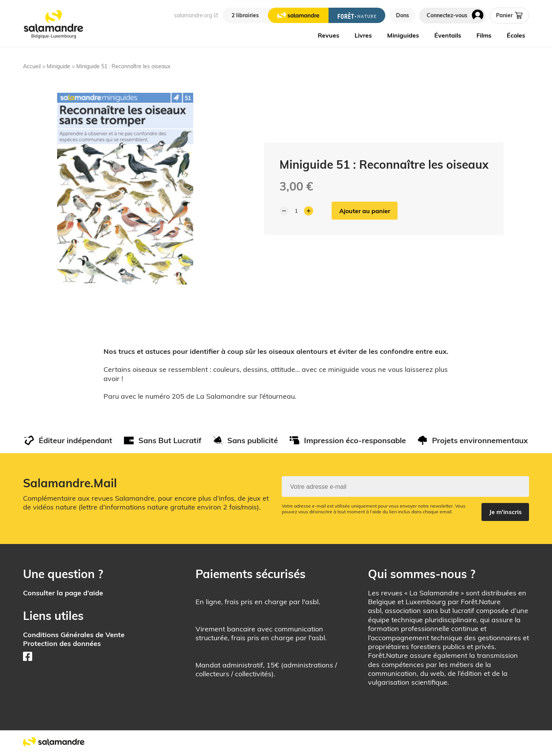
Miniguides (403, 35)
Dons (402, 15)
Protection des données (62, 644)
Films (484, 35)
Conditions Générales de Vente (74, 635)
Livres (363, 35)
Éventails (448, 35)
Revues (329, 35)
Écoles (516, 35)
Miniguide (58, 66)
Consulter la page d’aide (63, 593)
